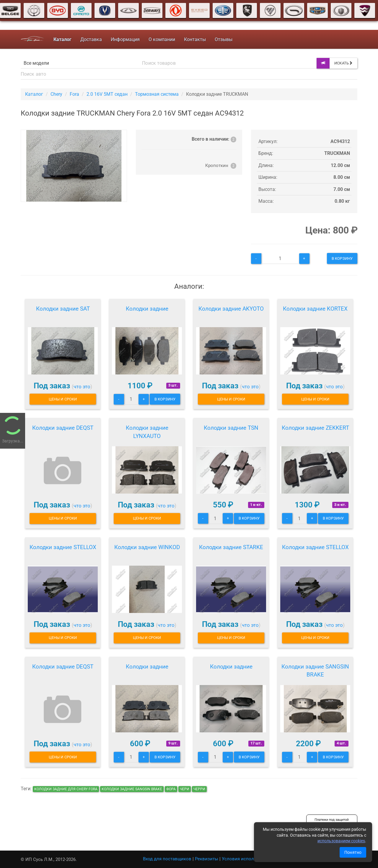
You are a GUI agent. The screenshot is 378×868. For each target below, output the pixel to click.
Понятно (353, 852)
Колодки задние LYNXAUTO (147, 432)
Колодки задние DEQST (63, 428)
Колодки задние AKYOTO (231, 309)
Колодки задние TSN (231, 428)
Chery (56, 94)
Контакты (195, 39)
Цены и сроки (63, 399)
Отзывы (224, 39)
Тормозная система (157, 94)
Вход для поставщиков (167, 859)
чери (185, 789)
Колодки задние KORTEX (315, 309)
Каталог (34, 94)
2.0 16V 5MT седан (107, 94)
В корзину (342, 258)
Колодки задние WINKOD (147, 547)
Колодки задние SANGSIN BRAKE (315, 671)
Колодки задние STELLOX (63, 547)
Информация (125, 39)
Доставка (91, 39)
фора (171, 789)
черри (199, 789)
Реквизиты (207, 859)
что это (82, 387)
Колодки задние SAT (63, 309)
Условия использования (248, 859)
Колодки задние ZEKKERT (315, 428)
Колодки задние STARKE (231, 547)
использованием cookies (341, 841)
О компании (162, 39)
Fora (74, 94)
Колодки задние (147, 309)
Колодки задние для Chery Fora (66, 789)
